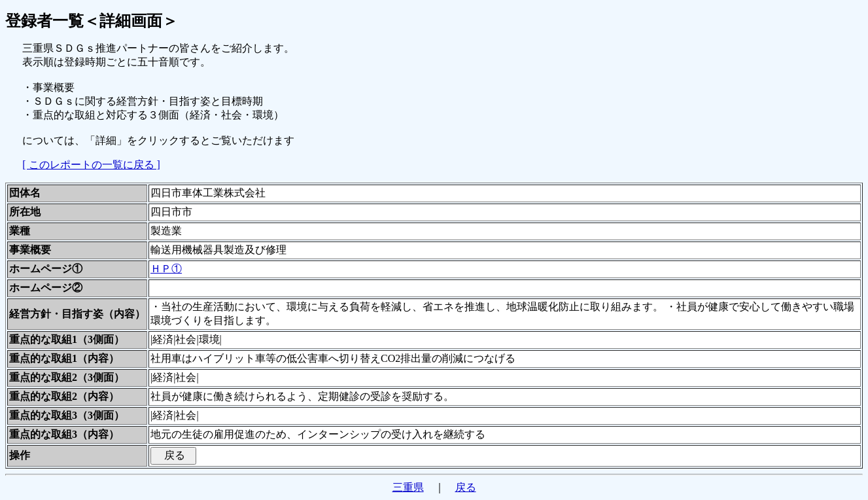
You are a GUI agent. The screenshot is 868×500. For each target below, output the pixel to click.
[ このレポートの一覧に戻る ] (91, 165)
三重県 (408, 487)
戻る (466, 487)
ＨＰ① (166, 269)
